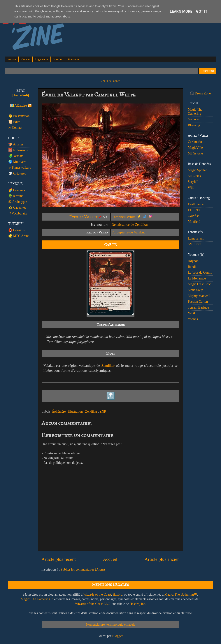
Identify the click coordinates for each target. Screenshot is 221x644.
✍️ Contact (15, 128)
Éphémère (59, 411)
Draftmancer (196, 204)
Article (12, 59)
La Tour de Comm (200, 272)
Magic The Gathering (195, 112)
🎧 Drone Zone (200, 93)
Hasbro (117, 594)
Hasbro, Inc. (138, 604)
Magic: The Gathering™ (181, 594)
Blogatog (194, 125)
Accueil (110, 559)
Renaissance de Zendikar (130, 224)
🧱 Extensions (18, 150)
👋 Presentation (19, 116)
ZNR (103, 411)
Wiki (191, 188)
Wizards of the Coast (97, 594)
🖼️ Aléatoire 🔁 (21, 105)
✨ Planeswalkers (20, 168)
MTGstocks (196, 153)
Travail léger (110, 81)
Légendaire (42, 59)
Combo (25, 59)
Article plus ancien (162, 559)
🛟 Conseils (16, 230)
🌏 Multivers (17, 162)
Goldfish (194, 216)
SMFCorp (194, 244)
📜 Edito (14, 122)
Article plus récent (59, 559)
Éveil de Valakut (84, 217)
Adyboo (193, 261)
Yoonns (193, 319)
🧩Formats (16, 156)
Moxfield (194, 222)
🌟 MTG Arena (19, 236)
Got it (202, 11)
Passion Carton (198, 302)
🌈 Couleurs (17, 190)
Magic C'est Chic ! (200, 284)
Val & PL (194, 313)
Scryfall (193, 182)
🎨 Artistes (16, 144)
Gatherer (194, 119)
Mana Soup (195, 290)
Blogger (117, 636)
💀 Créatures (17, 173)
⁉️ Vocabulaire (18, 213)
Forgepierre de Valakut (128, 232)
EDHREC (194, 210)
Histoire (58, 59)
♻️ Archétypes (18, 202)
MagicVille (195, 148)
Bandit (192, 267)
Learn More (181, 11)
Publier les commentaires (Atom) (83, 569)
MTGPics (194, 176)
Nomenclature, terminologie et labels (111, 624)
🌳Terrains (16, 196)
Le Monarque (197, 278)
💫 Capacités (17, 207)
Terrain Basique (198, 307)
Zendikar (108, 365)
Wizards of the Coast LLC (92, 604)
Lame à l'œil (196, 238)
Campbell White (124, 217)
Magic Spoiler (197, 170)
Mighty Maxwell (199, 296)
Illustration (74, 59)
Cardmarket (196, 142)
